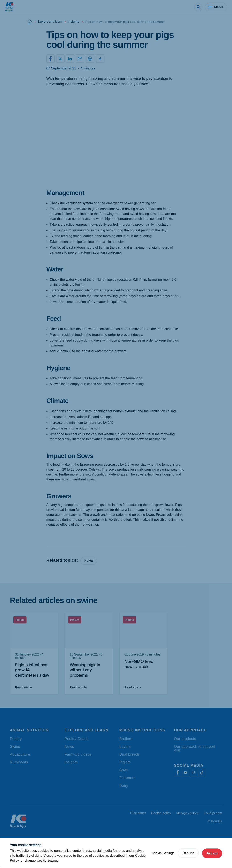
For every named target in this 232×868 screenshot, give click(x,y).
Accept (212, 853)
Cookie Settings (48, 860)
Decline (187, 853)
